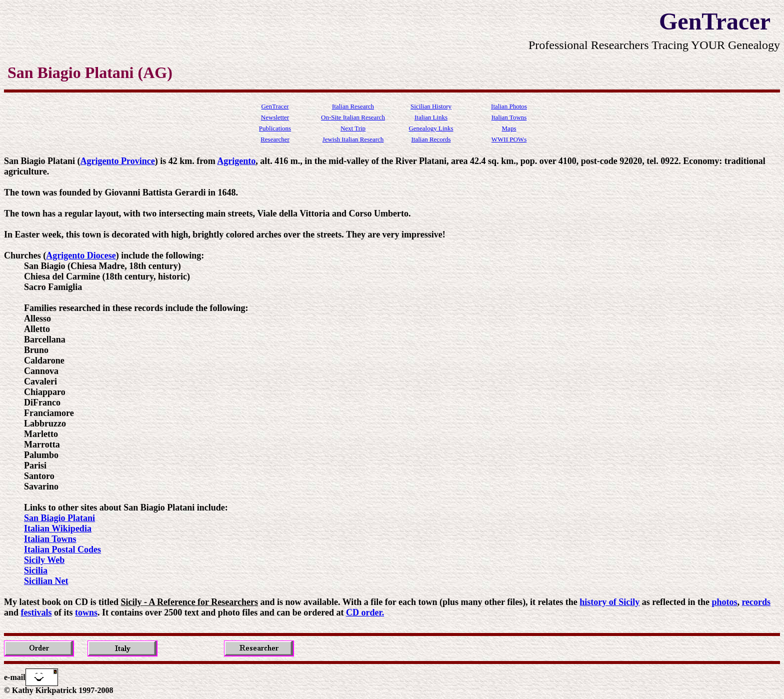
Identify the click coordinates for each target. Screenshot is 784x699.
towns (86, 612)
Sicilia (36, 570)
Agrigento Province (118, 161)
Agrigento (236, 161)
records (756, 602)
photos (724, 602)
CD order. (365, 612)
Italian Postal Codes (62, 549)
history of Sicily (609, 602)
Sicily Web (44, 560)
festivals (36, 612)
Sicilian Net (46, 581)
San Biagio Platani (59, 518)
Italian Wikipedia (58, 528)
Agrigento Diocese (81, 255)
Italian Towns (50, 539)
